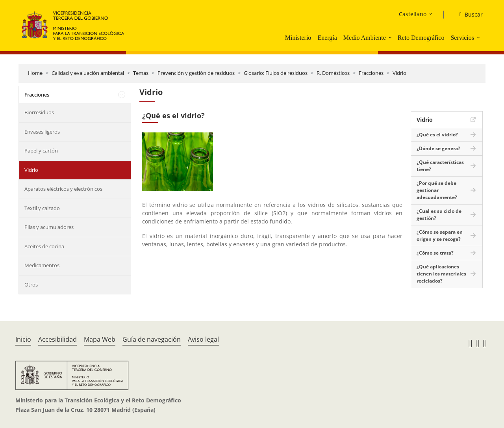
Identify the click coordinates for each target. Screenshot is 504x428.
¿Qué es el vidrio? (437, 135)
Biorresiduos (39, 112)
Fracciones (371, 73)
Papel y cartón (41, 151)
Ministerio (298, 38)
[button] (391, 37)
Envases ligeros (42, 132)
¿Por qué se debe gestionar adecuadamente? (437, 190)
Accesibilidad (57, 339)
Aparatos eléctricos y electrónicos (63, 189)
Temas (141, 73)
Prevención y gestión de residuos (196, 73)
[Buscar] (468, 15)
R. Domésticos (333, 73)
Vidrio (399, 73)
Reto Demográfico (421, 38)
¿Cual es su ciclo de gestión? (439, 215)
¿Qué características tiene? (440, 166)
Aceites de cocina (44, 246)
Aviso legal (203, 339)
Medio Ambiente (365, 38)
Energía (327, 38)
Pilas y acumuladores (49, 227)
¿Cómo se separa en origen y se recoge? (440, 235)
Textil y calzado (42, 208)
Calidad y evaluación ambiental (88, 73)
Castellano (413, 14)
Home (35, 73)
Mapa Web (100, 339)
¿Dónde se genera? (438, 148)
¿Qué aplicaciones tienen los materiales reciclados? (441, 274)
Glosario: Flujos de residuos (276, 73)
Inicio (23, 339)
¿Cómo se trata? (435, 253)
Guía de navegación (152, 339)
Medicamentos (42, 265)
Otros (31, 285)
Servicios (462, 38)
